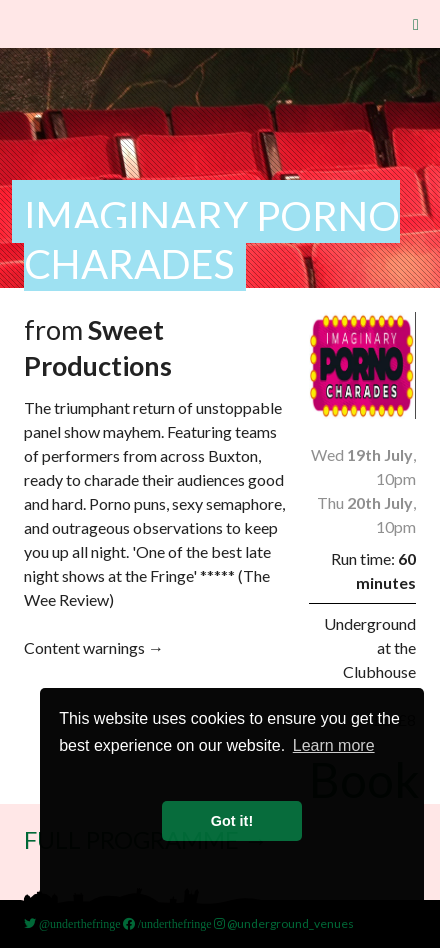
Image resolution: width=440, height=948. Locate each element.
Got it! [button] (232, 821)
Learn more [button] (334, 745)
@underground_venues (284, 923)
